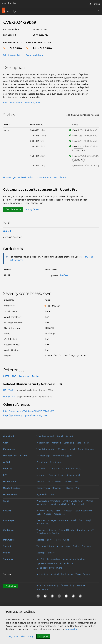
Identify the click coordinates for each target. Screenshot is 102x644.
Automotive (42, 574)
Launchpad (24, 376)
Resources (90, 449)
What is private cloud (73, 501)
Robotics (8, 469)
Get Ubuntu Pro (13, 209)
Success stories (55, 481)
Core (58, 540)
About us (41, 585)
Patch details (60, 177)
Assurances (59, 514)
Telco (78, 574)
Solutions (8, 559)
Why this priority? (12, 55)
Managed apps (43, 456)
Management (74, 475)
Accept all (43, 636)
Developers (58, 488)
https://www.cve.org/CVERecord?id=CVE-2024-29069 (29, 411)
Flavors (69, 488)
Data (43, 559)
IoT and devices (66, 563)
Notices (48, 514)
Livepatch (67, 511)
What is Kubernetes (46, 449)
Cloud (6, 501)
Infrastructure (54, 559)
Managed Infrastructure (74, 559)
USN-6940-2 (9, 397)
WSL (78, 488)
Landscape (9, 520)
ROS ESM (41, 469)
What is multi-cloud (60, 504)
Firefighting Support (63, 456)
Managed (56, 443)
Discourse (87, 546)
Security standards (83, 511)
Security (7, 511)
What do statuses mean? (40, 177)
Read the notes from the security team (22, 102)
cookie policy (71, 629)
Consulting (69, 443)
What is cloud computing (48, 501)
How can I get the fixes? (15, 177)
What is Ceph (43, 443)
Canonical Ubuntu (11, 3)
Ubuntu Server (10, 494)
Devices (52, 553)
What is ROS (54, 469)
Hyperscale (42, 494)
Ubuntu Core (10, 481)
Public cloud (78, 504)
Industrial (54, 574)
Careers (64, 585)
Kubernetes (9, 449)
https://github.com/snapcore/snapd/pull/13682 (26, 415)
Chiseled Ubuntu (66, 530)
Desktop (40, 540)
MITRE (6, 376)
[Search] (90, 4)
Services (68, 481)
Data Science (56, 462)
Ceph (6, 443)
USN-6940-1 (9, 390)
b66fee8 (64, 275)
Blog (72, 585)
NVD (14, 376)
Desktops (41, 553)
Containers (9, 530)
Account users (63, 546)
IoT (5, 475)
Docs (79, 443)
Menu (97, 4)
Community (68, 469)
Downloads (9, 540)
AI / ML (7, 462)
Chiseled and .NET (86, 530)
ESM (58, 511)
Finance (86, 574)
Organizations (43, 488)
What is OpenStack (45, 436)
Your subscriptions (45, 546)
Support (69, 436)
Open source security (47, 563)
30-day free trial (33, 209)
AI (37, 559)
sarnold (7, 231)
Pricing (76, 546)
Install (60, 436)
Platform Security (45, 511)
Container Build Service (48, 533)
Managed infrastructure (15, 456)
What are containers (46, 530)
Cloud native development (49, 568)
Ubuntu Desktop (11, 488)
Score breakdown (34, 55)
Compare (64, 520)
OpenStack (9, 436)
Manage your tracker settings (20, 636)
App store (41, 475)
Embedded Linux (57, 475)
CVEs (39, 514)
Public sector (67, 574)
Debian (36, 376)
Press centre (42, 590)
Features (41, 481)
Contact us (11, 586)
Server (50, 540)
